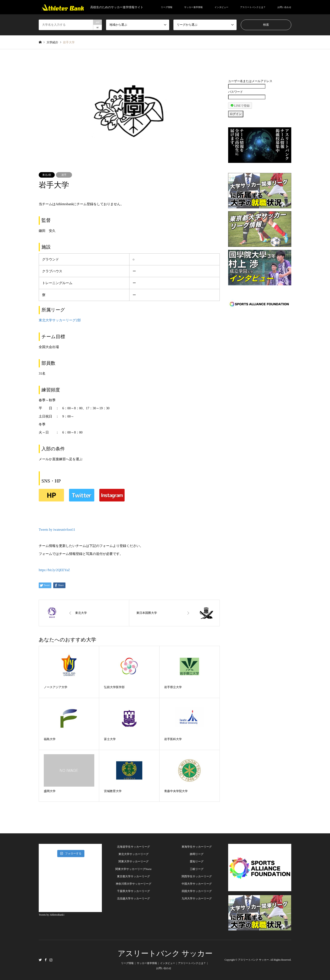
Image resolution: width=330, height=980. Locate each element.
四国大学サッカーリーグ (197, 891)
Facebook (46, 960)
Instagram (51, 960)
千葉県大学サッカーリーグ (133, 891)
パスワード (236, 92)
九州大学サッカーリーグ (197, 898)
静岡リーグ (197, 854)
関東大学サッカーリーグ (134, 861)
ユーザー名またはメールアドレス (250, 81)
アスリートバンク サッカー (165, 953)
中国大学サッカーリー (195, 884)
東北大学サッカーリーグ (134, 854)
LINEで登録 (240, 105)
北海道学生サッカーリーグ (133, 847)
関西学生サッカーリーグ (197, 876)
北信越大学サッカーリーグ (133, 898)
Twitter (40, 960)
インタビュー (221, 7)
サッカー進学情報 (193, 7)
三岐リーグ (197, 869)
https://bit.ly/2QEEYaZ (54, 570)
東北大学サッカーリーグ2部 (60, 320)
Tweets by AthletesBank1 (52, 915)
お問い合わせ (284, 7)
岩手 (64, 175)
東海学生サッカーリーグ (197, 847)
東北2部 (47, 175)
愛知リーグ (197, 861)
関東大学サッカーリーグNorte (134, 869)
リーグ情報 (167, 7)
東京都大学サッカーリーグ (133, 876)
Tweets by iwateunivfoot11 (57, 530)
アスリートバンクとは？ (253, 7)
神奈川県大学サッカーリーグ (134, 884)
